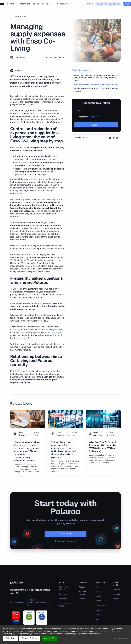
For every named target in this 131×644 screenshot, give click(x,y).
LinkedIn (116, 589)
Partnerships (101, 605)
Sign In (90, 4)
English (21, 603)
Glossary (99, 619)
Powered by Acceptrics (121, 639)
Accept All (49, 638)
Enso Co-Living (40, 114)
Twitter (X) (116, 600)
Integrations (25, 4)
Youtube (116, 594)
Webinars (99, 592)
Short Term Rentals (63, 588)
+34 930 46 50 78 (31, 603)
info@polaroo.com (44, 603)
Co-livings (63, 594)
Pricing (36, 4)
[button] (12, 4)
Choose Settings (30, 638)
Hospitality (63, 599)
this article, (53, 332)
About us (83, 587)
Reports (99, 596)
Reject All (10, 638)
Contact (82, 599)
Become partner (82, 593)
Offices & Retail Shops (65, 605)
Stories (98, 601)
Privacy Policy (95, 117)
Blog (97, 587)
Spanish (13, 603)
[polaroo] (31, 583)
